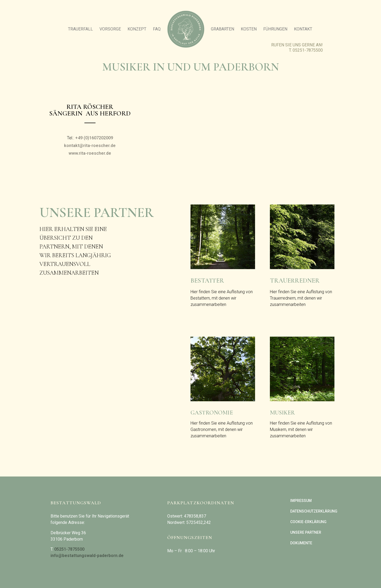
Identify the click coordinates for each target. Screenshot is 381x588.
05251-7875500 (308, 50)
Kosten (249, 29)
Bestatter (207, 281)
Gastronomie (212, 413)
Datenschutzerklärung (314, 511)
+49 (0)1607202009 (94, 138)
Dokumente (301, 543)
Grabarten (223, 29)
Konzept (137, 29)
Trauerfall (80, 29)
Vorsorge (110, 29)
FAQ (157, 29)
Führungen (275, 29)
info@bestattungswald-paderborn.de (87, 556)
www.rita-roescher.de (90, 153)
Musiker (282, 413)
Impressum (301, 501)
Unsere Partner (306, 532)
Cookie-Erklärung (308, 522)
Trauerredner (295, 281)
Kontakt (303, 29)
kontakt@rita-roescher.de (90, 146)
